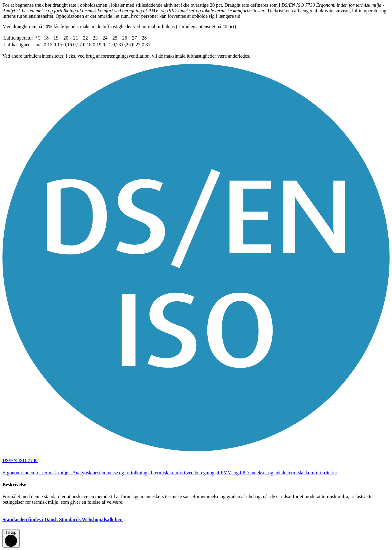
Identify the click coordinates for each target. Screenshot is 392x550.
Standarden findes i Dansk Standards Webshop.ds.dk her (68, 519)
